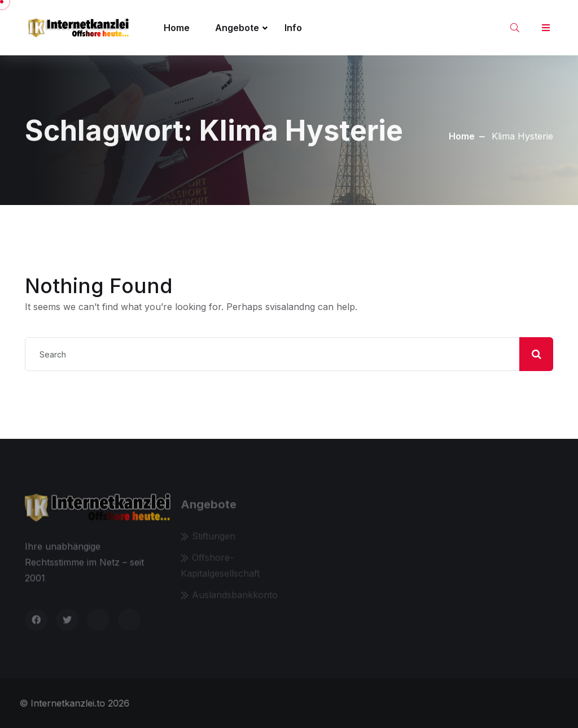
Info (293, 28)
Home (177, 28)
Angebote (237, 28)
